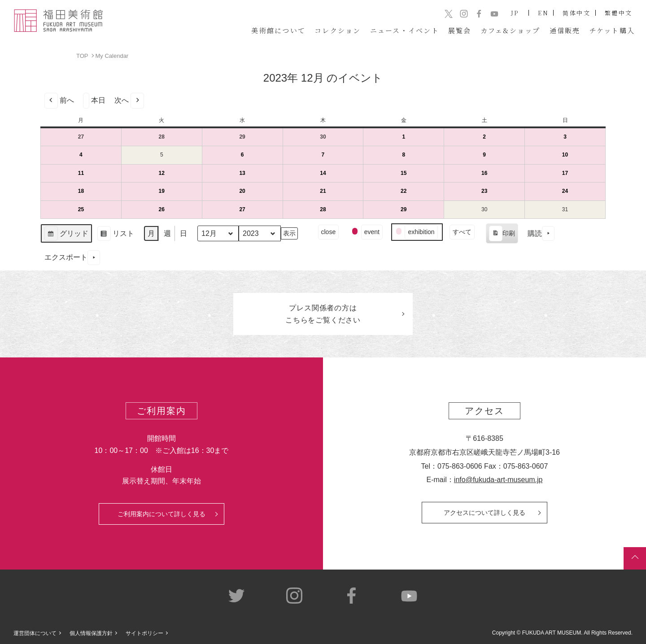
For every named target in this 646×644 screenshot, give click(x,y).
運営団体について (35, 633)
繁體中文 (619, 13)
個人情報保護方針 (91, 633)
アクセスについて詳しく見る (484, 513)
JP (515, 13)
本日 (94, 100)
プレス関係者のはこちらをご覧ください (323, 314)
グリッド (66, 234)
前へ (59, 100)
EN (543, 13)
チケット (612, 30)
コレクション (338, 30)
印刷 (502, 235)
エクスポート (72, 257)
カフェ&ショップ (511, 30)
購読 (541, 233)
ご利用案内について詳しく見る (161, 514)
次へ (129, 100)
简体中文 (576, 13)
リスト (116, 234)
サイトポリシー (144, 633)
